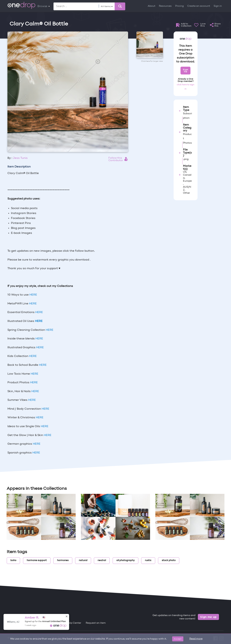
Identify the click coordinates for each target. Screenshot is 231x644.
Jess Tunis (20, 158)
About (152, 6)
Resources (165, 6)
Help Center (74, 623)
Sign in (218, 6)
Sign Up (186, 70)
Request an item (96, 623)
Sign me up (208, 617)
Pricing (179, 6)
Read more (196, 639)
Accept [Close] (178, 639)
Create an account (199, 6)
